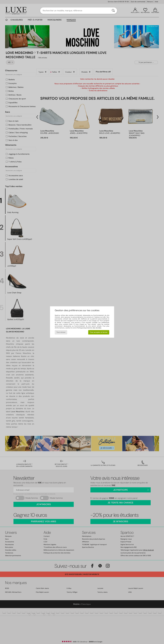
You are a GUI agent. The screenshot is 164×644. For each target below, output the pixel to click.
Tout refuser (61, 332)
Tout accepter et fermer (99, 332)
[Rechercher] (113, 11)
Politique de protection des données (89, 328)
